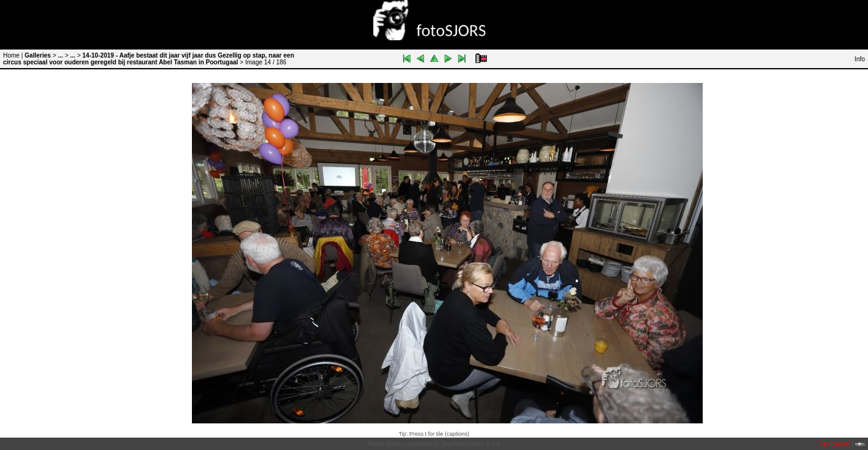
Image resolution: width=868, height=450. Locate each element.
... (61, 55)
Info (860, 59)
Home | (13, 55)
